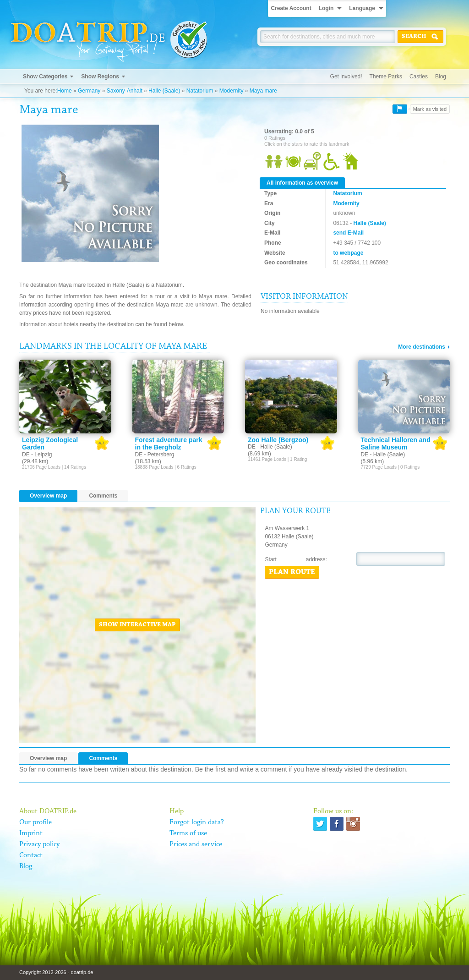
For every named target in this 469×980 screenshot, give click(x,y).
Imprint (31, 833)
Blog (441, 77)
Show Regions (100, 77)
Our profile (35, 822)
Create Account (291, 8)
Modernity (232, 91)
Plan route (292, 572)
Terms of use (188, 833)
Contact (31, 855)
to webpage (348, 253)
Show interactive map (137, 625)
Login (326, 8)
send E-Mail (348, 233)
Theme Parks (386, 77)
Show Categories (45, 77)
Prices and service (196, 844)
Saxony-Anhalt (125, 91)
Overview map (48, 496)
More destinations (422, 347)
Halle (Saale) (164, 91)
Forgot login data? (197, 822)
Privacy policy (39, 844)
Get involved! (346, 77)
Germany (89, 91)
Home (65, 91)
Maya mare (263, 91)
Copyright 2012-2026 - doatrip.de (56, 972)
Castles (419, 77)
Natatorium (200, 91)
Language (362, 8)
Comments (103, 496)
